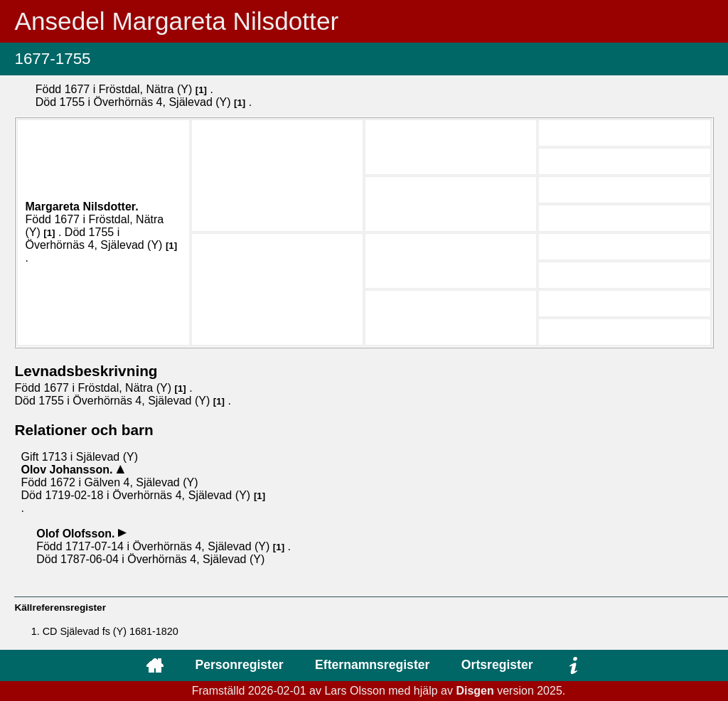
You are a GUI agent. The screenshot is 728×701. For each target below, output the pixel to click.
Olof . (77, 534)
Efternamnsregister (372, 665)
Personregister (239, 665)
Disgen (475, 691)
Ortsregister (497, 665)
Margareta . (81, 207)
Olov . (68, 470)
